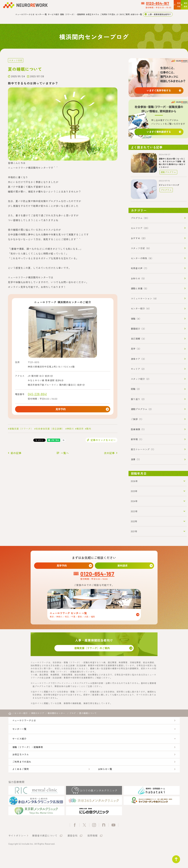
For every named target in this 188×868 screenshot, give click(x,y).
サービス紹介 (53, 14)
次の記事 (109, 454)
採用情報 (92, 851)
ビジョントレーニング (169, 184)
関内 (89, 430)
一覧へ (65, 454)
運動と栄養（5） (140, 288)
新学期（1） (137, 439)
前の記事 (16, 454)
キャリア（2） (138, 369)
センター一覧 (41, 14)
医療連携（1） (138, 429)
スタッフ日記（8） (141, 248)
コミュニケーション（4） (145, 298)
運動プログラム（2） (142, 409)
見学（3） (136, 348)
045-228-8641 (37, 394)
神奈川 (70, 430)
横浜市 (80, 430)
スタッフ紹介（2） (141, 379)
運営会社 (73, 851)
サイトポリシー (17, 851)
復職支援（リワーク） (21, 430)
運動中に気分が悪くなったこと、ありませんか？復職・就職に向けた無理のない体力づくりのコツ (172, 163)
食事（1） (136, 459)
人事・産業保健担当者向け (159, 14)
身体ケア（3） (139, 358)
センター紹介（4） (141, 308)
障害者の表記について (45, 851)
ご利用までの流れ (108, 14)
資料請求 (124, 566)
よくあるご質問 (123, 14)
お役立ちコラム (92, 14)
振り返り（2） (138, 399)
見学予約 (63, 410)
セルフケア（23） (140, 228)
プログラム (165, 190)
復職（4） (136, 318)
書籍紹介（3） (139, 328)
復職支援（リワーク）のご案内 (94, 651)
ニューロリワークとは (25, 14)
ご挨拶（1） (137, 419)
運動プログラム (167, 172)
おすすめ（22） (139, 238)
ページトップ (174, 858)
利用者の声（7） (140, 268)
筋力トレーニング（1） (143, 449)
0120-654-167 (127, 3)
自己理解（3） (139, 338)
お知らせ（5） (139, 278)
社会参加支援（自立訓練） (50, 430)
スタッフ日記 (15, 60)
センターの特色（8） (142, 258)
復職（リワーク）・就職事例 (73, 14)
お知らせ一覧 (136, 14)
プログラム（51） (140, 218)
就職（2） (136, 389)
